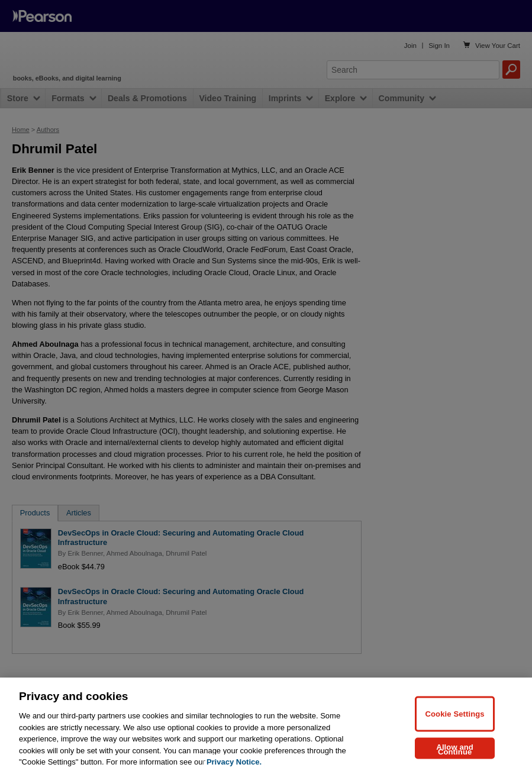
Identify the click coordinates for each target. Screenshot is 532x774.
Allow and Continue (455, 749)
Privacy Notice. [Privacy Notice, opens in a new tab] (234, 762)
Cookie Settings (455, 713)
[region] (266, 726)
